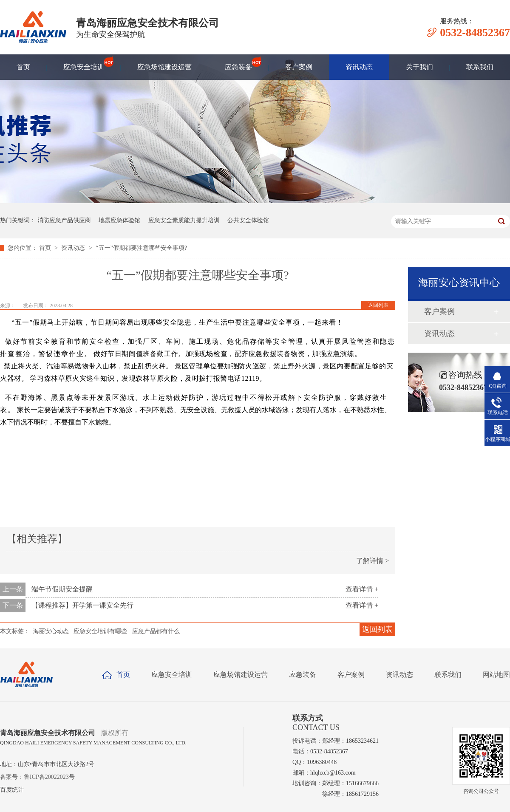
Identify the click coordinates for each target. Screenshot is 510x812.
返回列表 (378, 305)
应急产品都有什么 (156, 631)
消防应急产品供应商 (64, 220)
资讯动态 (359, 67)
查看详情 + (362, 589)
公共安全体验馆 (248, 220)
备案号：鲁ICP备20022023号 (37, 777)
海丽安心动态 (51, 631)
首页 (23, 67)
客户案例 (299, 67)
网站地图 (496, 675)
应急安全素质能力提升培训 (184, 220)
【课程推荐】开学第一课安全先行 (82, 605)
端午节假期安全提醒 (62, 589)
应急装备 (238, 63)
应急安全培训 (84, 63)
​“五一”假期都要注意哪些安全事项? (141, 248)
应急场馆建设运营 (164, 67)
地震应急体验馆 (119, 220)
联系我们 (480, 67)
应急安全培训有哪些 (100, 631)
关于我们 (419, 67)
